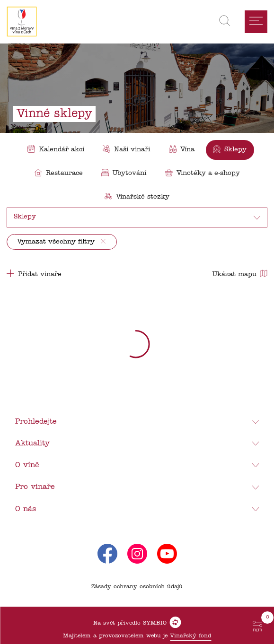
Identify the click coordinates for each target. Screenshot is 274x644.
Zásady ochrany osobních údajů (137, 587)
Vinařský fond (190, 636)
